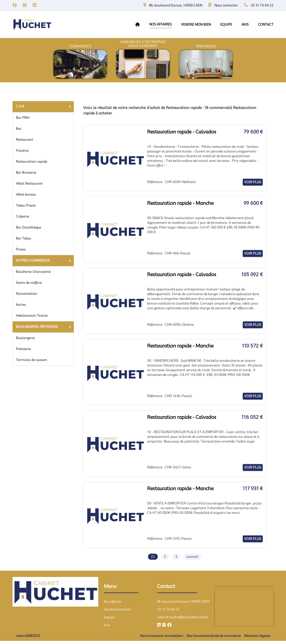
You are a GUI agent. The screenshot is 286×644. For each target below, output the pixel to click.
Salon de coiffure (29, 283)
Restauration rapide (32, 162)
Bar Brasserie (26, 173)
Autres (21, 305)
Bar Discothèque (28, 227)
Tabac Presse (26, 205)
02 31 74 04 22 (168, 609)
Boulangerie (25, 338)
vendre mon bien (196, 25)
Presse (21, 249)
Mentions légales (257, 636)
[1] (153, 557)
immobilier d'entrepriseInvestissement (143, 44)
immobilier (206, 46)
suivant (192, 557)
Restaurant (25, 140)
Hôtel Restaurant (29, 184)
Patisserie (23, 349)
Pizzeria (22, 151)
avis (245, 25)
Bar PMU (23, 118)
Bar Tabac (24, 238)
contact (266, 25)
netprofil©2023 (28, 636)
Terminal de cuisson (32, 360)
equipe (226, 25)
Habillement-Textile (32, 316)
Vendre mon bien (117, 609)
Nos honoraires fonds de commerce (214, 636)
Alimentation (27, 294)
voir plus (253, 182)
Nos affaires (160, 24)
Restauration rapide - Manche (180, 203)
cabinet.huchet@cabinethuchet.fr (183, 617)
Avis (107, 625)
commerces (80, 46)
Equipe (109, 617)
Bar (19, 129)
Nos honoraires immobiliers (162, 636)
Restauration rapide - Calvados (182, 132)
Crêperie (23, 216)
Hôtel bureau (26, 195)
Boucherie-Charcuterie (33, 272)
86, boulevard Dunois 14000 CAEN (183, 602)
